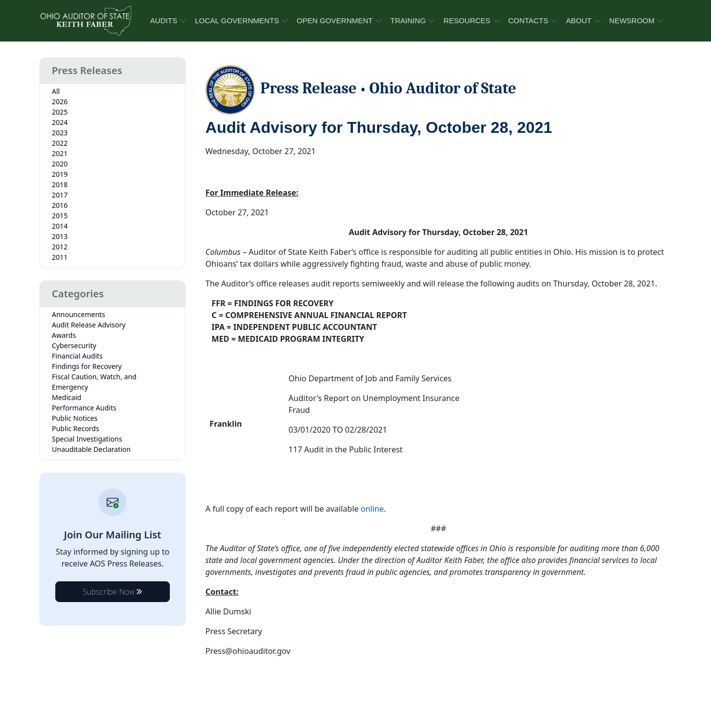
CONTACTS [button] (528, 20)
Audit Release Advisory (89, 325)
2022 (60, 143)
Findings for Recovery (87, 366)
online (372, 509)
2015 (60, 216)
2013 (60, 236)
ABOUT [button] (579, 20)
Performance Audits (84, 408)
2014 (60, 226)
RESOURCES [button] (467, 20)
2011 (60, 257)
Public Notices (75, 418)
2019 (60, 174)
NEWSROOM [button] (632, 20)
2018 (60, 184)
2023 (60, 133)
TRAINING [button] (408, 20)
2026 (60, 101)
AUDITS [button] (164, 20)
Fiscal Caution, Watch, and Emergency (94, 382)
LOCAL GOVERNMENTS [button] (237, 20)
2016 (60, 205)
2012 (60, 247)
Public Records (76, 428)
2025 (60, 112)
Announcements (79, 314)
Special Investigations (87, 439)
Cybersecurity (74, 345)
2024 (60, 122)
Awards (64, 335)
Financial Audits (77, 356)
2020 (60, 164)
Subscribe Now (113, 592)
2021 (60, 153)
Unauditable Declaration (91, 449)
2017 (60, 195)
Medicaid (67, 397)
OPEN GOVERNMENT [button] (335, 20)
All (56, 91)
